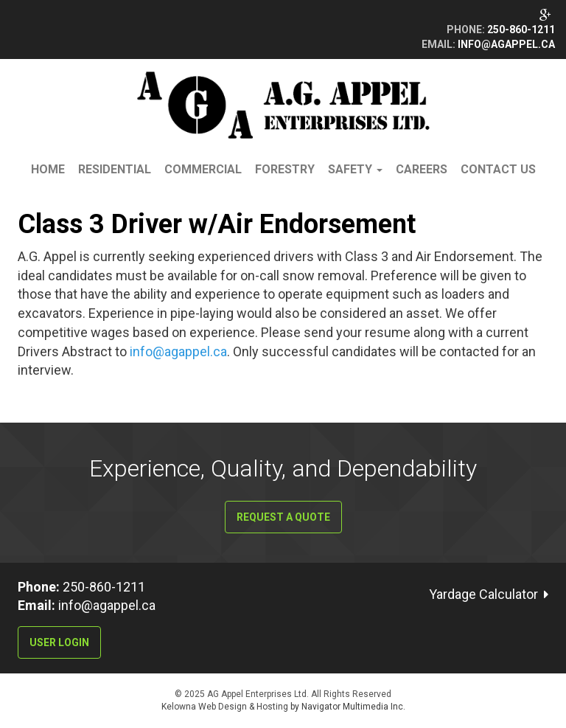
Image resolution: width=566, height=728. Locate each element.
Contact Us (498, 169)
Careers (422, 169)
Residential (115, 169)
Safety (355, 169)
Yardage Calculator (483, 594)
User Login (59, 642)
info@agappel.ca (506, 44)
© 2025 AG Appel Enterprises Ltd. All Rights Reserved (283, 694)
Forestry (285, 169)
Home (48, 169)
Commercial (203, 169)
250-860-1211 (521, 30)
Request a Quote (283, 517)
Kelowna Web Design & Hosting (226, 707)
